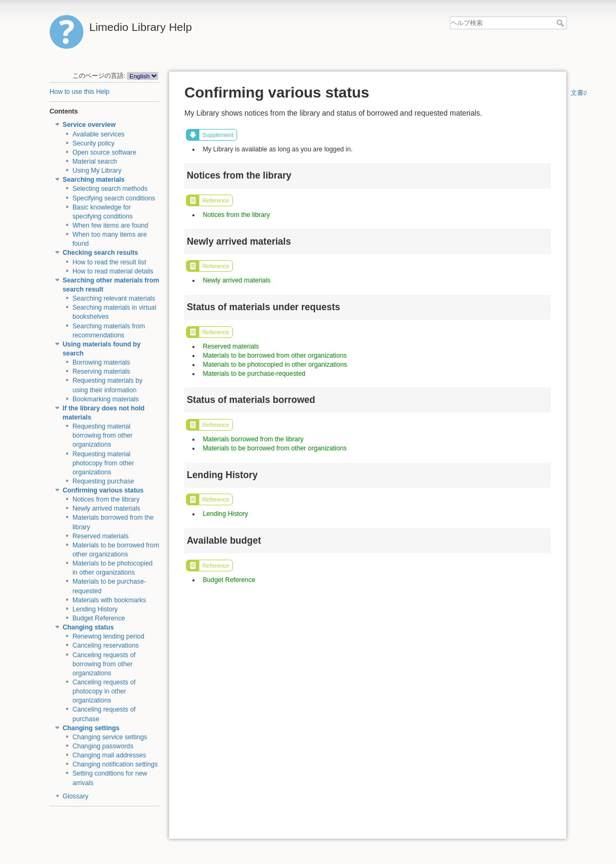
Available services (99, 134)
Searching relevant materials (114, 298)
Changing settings (91, 728)
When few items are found (110, 225)
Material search (95, 162)
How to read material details (113, 271)
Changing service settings (110, 737)
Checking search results (101, 253)
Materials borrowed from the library (253, 439)
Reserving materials (101, 372)
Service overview (89, 125)
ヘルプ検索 (561, 23)
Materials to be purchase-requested (254, 374)
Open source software (104, 152)
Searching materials (94, 180)
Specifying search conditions (114, 198)
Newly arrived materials (106, 508)
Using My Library (97, 171)
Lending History (95, 609)
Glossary (76, 796)
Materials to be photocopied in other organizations (275, 365)
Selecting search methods (110, 189)
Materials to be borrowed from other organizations (274, 356)
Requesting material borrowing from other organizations (103, 435)
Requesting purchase (103, 481)
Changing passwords (103, 746)
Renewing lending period (108, 636)
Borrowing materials (101, 362)
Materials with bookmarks (109, 600)
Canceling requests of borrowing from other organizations (104, 664)
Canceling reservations (106, 645)
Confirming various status (103, 490)
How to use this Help (79, 92)
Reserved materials (101, 536)
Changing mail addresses (109, 755)
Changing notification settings (115, 764)
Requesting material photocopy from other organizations (103, 463)
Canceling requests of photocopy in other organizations (104, 691)
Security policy (94, 143)
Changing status (88, 627)
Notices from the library (106, 499)
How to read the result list (109, 262)
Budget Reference (99, 618)
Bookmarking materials (106, 399)
